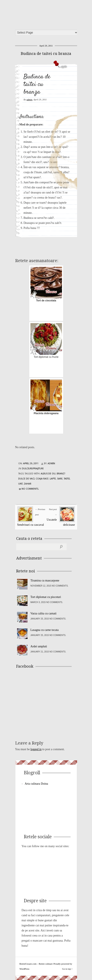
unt (20, 484)
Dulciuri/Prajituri (33, 469)
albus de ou (48, 474)
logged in (36, 749)
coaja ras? (42, 479)
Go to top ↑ (67, 969)
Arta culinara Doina (36, 784)
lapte (53, 479)
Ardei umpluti (39, 646)
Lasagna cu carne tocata (45, 630)
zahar (28, 484)
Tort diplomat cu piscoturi (46, 597)
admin (29, 99)
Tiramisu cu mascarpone (45, 581)
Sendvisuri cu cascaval (31, 525)
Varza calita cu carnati (43, 613)
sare (60, 479)
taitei (67, 479)
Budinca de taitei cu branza (46, 54)
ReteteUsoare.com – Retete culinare (47, 13)
